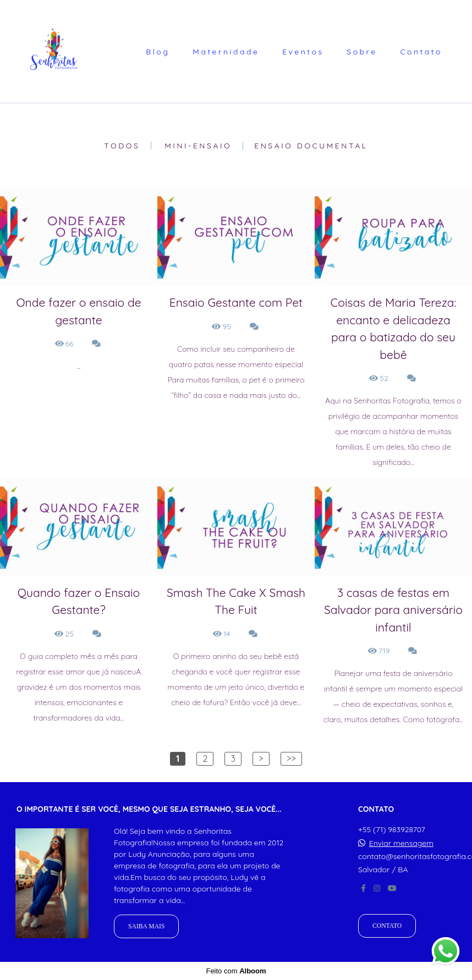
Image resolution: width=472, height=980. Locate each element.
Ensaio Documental (311, 146)
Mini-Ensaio (198, 146)
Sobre (362, 52)
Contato (421, 52)
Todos (122, 146)
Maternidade (226, 52)
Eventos (303, 52)
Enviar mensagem (401, 843)
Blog (158, 52)
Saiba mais (146, 926)
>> (291, 758)
